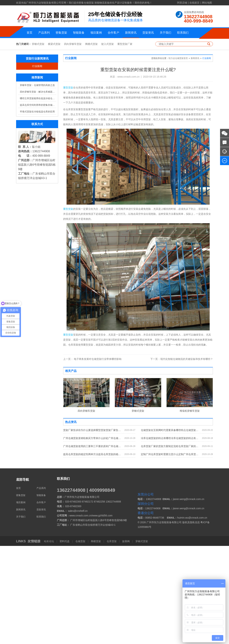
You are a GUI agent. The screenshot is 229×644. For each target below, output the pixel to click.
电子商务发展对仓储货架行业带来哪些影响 (92, 457)
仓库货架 (112, 639)
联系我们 (183, 33)
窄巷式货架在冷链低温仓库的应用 (37, 210)
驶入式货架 (108, 142)
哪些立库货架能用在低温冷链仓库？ (38, 197)
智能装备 (79, 33)
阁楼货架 (96, 639)
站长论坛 (49, 639)
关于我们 (165, 33)
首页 (30, 33)
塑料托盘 (65, 639)
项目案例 (96, 33)
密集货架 (61, 33)
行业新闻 (37, 164)
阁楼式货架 (91, 142)
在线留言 (194, 3)
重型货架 (68, 186)
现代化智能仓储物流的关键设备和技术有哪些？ (182, 457)
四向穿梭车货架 (73, 142)
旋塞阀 (126, 639)
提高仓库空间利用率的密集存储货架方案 (38, 203)
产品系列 (44, 33)
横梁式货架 (54, 142)
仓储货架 (80, 639)
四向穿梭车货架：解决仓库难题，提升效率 (38, 190)
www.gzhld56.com (102, 614)
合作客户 (113, 33)
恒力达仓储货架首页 (178, 157)
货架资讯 (148, 33)
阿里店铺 (182, 3)
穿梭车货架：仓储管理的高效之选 (37, 183)
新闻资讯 (131, 33)
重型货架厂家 (125, 142)
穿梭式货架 (38, 142)
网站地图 (207, 3)
